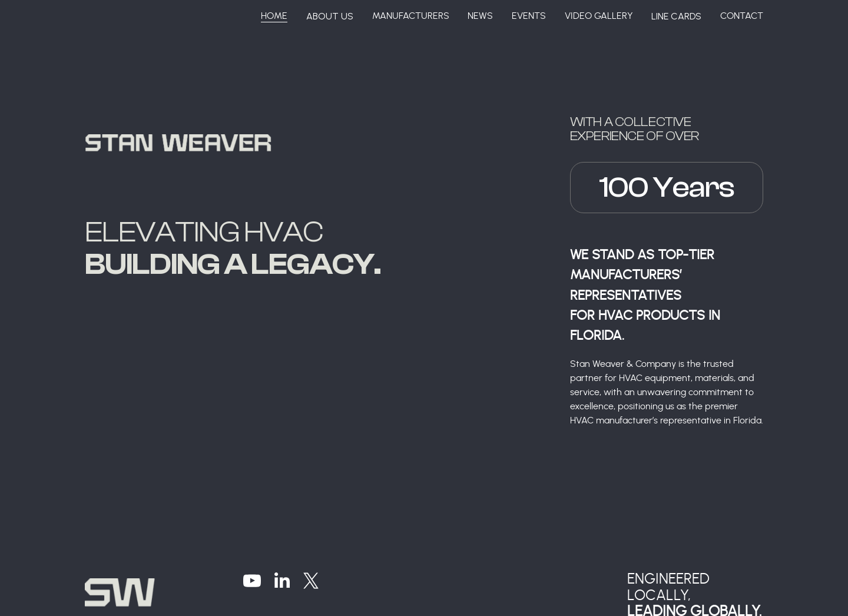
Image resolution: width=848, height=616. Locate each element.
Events (529, 16)
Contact (742, 16)
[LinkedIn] (281, 581)
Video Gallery (599, 16)
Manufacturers (411, 16)
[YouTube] (252, 581)
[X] (311, 581)
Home (274, 16)
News (480, 16)
